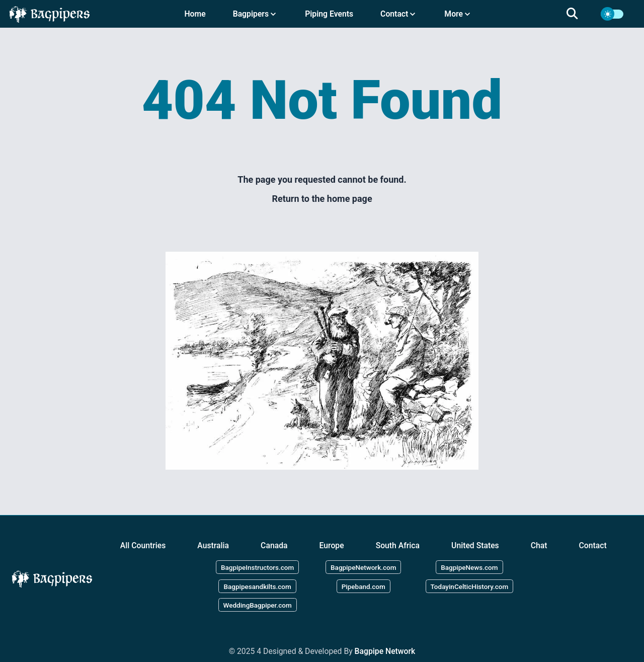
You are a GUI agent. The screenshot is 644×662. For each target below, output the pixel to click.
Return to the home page (322, 199)
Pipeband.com (364, 586)
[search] (578, 14)
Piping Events (329, 14)
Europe (332, 545)
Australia (213, 545)
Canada (274, 545)
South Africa (398, 545)
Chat (539, 545)
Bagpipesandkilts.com (257, 586)
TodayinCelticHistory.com (470, 586)
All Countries (143, 545)
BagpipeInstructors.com (257, 567)
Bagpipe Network (385, 651)
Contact (593, 545)
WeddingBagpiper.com (258, 605)
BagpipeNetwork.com (363, 567)
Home (195, 14)
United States (475, 545)
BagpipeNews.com (469, 567)
